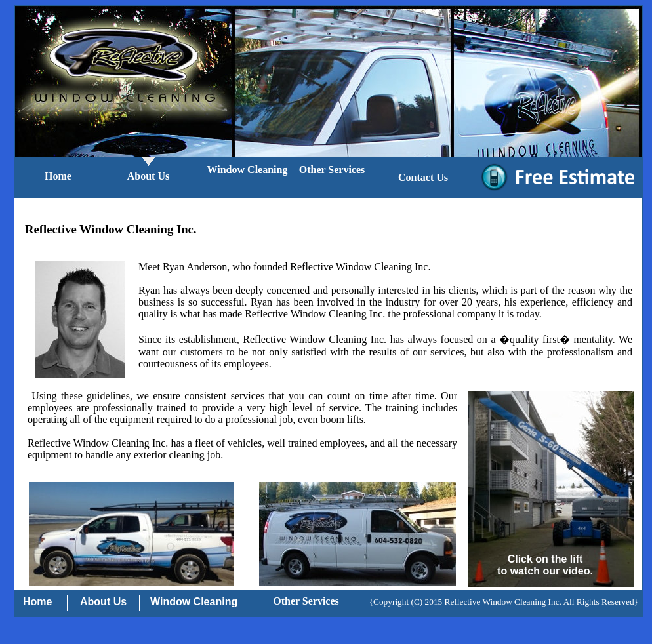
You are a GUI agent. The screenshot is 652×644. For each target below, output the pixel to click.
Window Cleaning (248, 170)
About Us (148, 176)
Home (58, 176)
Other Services (332, 170)
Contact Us (423, 177)
